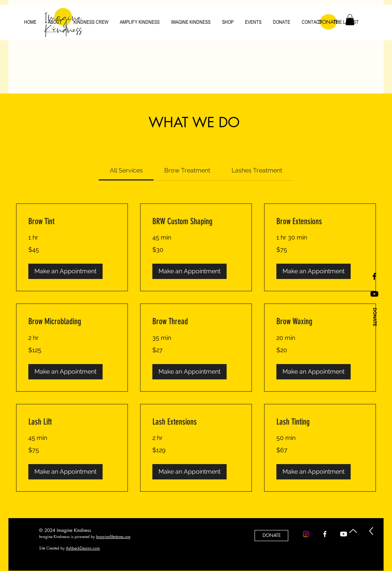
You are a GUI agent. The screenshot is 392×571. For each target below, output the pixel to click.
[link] (126, 170)
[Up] (353, 531)
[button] (65, 271)
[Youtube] (374, 294)
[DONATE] (374, 317)
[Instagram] (306, 534)
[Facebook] (325, 534)
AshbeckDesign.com (83, 548)
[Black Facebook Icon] (374, 276)
